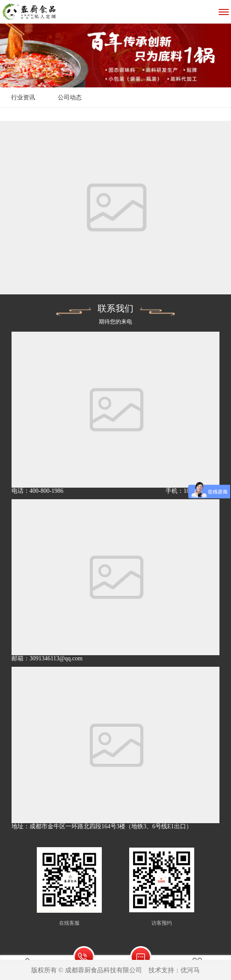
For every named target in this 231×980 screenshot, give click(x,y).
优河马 (190, 970)
